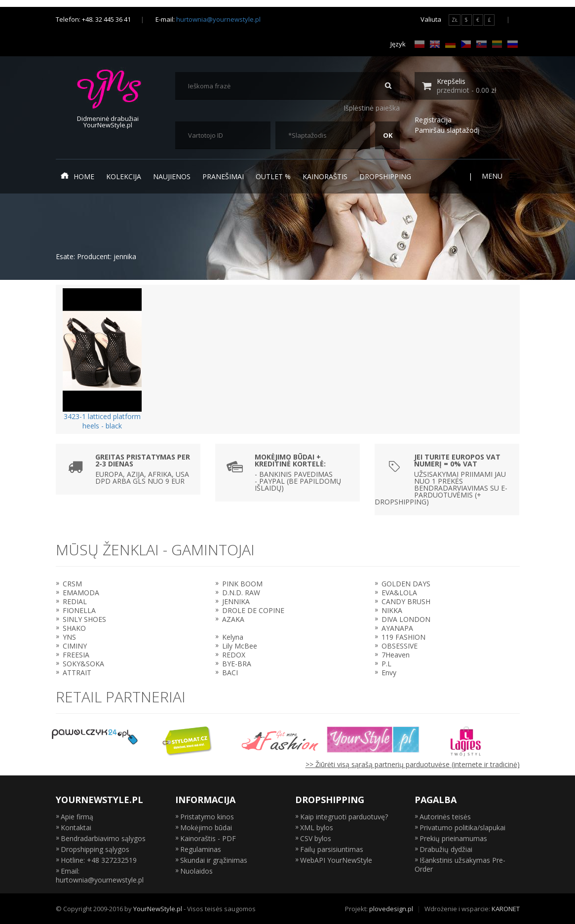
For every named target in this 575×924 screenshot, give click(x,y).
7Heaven (396, 655)
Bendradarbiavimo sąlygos (103, 838)
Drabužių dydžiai (446, 849)
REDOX (234, 655)
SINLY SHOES (84, 619)
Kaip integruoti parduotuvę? (344, 817)
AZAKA (233, 619)
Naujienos (172, 176)
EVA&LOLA (399, 593)
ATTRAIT (77, 673)
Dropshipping (385, 176)
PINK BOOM (242, 584)
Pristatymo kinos (207, 817)
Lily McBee (240, 646)
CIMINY (75, 646)
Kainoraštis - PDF (208, 838)
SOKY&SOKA (83, 664)
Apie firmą (77, 817)
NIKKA (392, 610)
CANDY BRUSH (406, 601)
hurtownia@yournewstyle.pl (218, 19)
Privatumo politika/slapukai (462, 828)
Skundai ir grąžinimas (214, 860)
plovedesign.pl (391, 909)
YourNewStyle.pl (158, 909)
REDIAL (75, 601)
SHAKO (74, 628)
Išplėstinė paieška (372, 108)
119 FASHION (403, 637)
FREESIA (76, 655)
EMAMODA (81, 593)
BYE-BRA (237, 664)
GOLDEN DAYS (406, 584)
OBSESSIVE (400, 646)
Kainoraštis (325, 176)
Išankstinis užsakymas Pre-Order (460, 865)
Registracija (433, 120)
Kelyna (233, 637)
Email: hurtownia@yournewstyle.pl (100, 875)
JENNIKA (236, 601)
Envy (389, 673)
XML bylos (317, 828)
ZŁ (455, 20)
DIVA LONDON (406, 619)
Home (77, 176)
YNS (69, 637)
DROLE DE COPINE (253, 610)
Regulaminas (201, 849)
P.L (386, 664)
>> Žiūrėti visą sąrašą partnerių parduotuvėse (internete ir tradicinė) (413, 764)
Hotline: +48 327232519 (99, 860)
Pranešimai (223, 176)
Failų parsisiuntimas (332, 849)
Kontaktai (76, 828)
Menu (498, 176)
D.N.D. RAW (241, 593)
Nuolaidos (196, 871)
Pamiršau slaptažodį (447, 130)
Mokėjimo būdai (206, 828)
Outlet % (273, 176)
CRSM (72, 584)
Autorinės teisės (445, 817)
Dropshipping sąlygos (95, 849)
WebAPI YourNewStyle (336, 860)
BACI (230, 673)
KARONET (506, 909)
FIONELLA (79, 610)
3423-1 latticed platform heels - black (102, 421)
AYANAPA (397, 628)
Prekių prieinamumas (453, 838)
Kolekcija (124, 176)
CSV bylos (316, 838)
